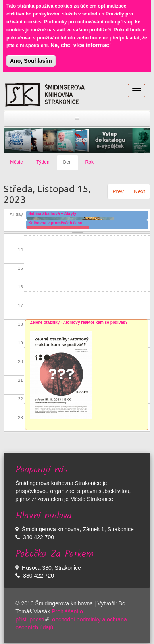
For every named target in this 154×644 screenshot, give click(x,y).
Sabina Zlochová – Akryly (52, 214)
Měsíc (16, 162)
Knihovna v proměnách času (55, 223)
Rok (90, 162)
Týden (43, 162)
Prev (118, 191)
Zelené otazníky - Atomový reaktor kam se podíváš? (79, 322)
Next (140, 191)
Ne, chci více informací (81, 41)
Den (71, 164)
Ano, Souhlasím (31, 56)
